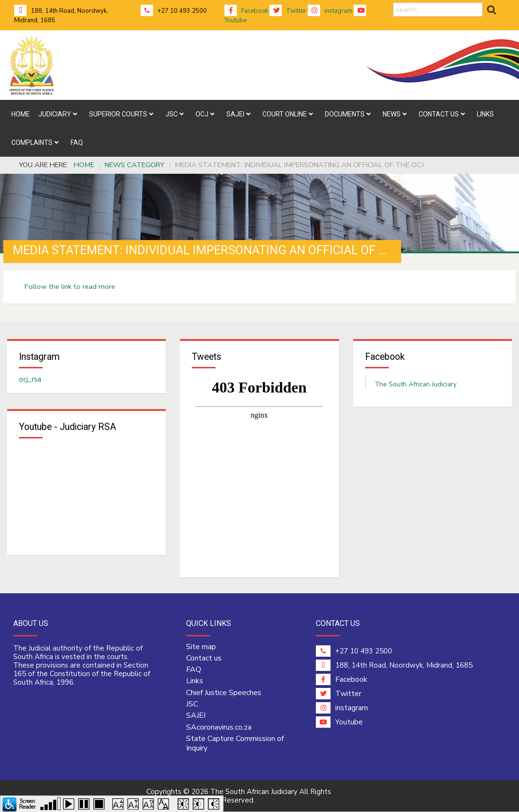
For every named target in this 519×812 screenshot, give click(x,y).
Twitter (288, 11)
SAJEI (196, 716)
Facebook (246, 11)
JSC (192, 705)
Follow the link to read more (70, 286)
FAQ (194, 670)
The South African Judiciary (416, 384)
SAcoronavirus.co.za (219, 727)
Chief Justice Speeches (224, 693)
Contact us (204, 659)
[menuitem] (21, 114)
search (393, 3)
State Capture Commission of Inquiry (235, 744)
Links (195, 681)
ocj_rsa (30, 379)
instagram (330, 11)
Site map (201, 647)
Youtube (339, 723)
